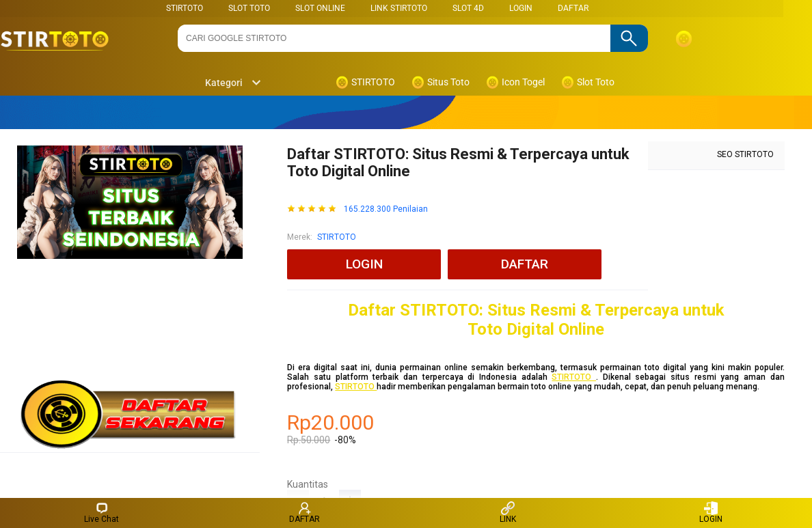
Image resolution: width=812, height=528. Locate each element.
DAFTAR (573, 8)
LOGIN (521, 8)
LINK (508, 513)
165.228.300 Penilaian (386, 209)
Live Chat (101, 513)
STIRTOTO (185, 8)
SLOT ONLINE (320, 8)
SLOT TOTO (249, 8)
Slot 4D (468, 8)
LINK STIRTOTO (399, 8)
